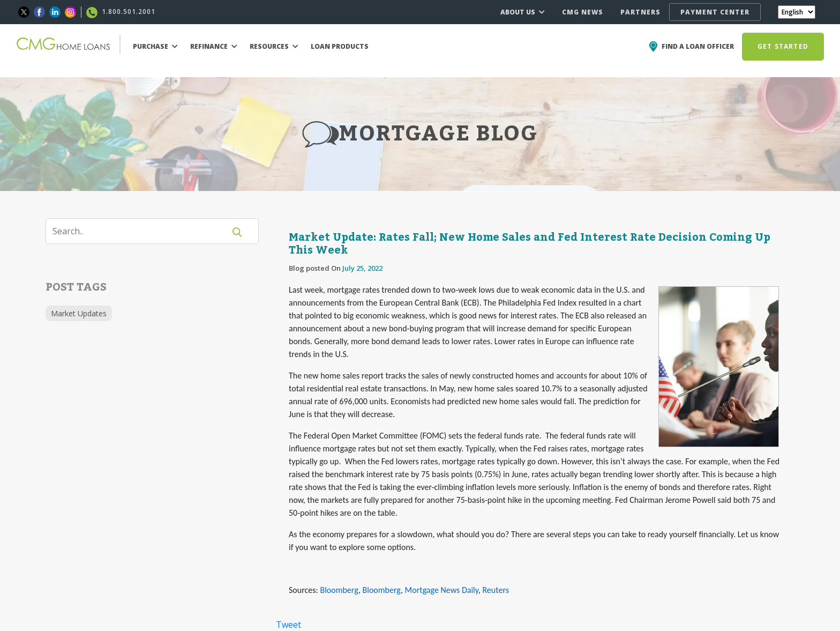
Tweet (288, 625)
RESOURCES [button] (274, 46)
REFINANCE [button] (214, 46)
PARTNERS (640, 12)
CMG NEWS (583, 12)
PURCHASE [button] (155, 46)
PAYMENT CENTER (715, 12)
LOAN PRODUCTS (340, 46)
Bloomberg (339, 590)
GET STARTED (783, 46)
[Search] (142, 231)
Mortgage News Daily (442, 590)
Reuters (495, 590)
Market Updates (79, 313)
